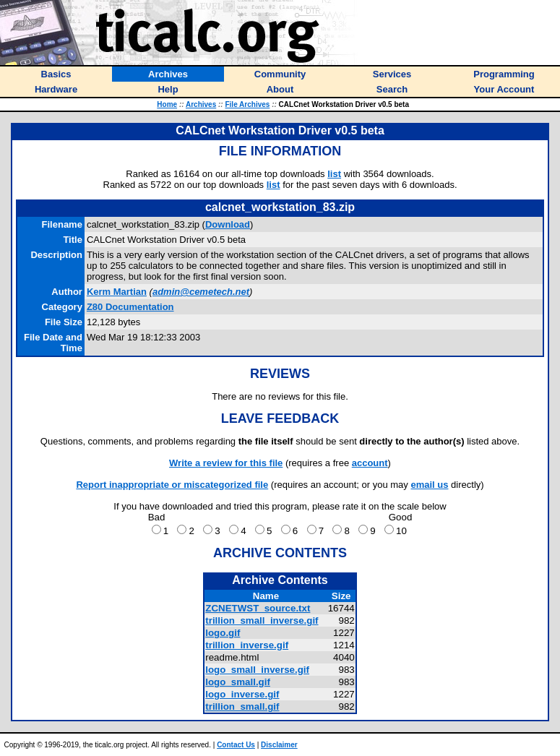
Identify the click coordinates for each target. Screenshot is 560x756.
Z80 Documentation (130, 307)
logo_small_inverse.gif (257, 670)
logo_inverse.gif (242, 694)
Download (228, 224)
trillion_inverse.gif (247, 645)
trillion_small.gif (242, 706)
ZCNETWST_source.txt (258, 608)
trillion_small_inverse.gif (262, 620)
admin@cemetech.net (201, 292)
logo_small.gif (238, 682)
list (334, 174)
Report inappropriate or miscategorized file (172, 485)
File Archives (247, 104)
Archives (201, 104)
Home (167, 104)
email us (429, 485)
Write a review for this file (226, 463)
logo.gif (223, 633)
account (370, 463)
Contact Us (236, 745)
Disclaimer (279, 745)
